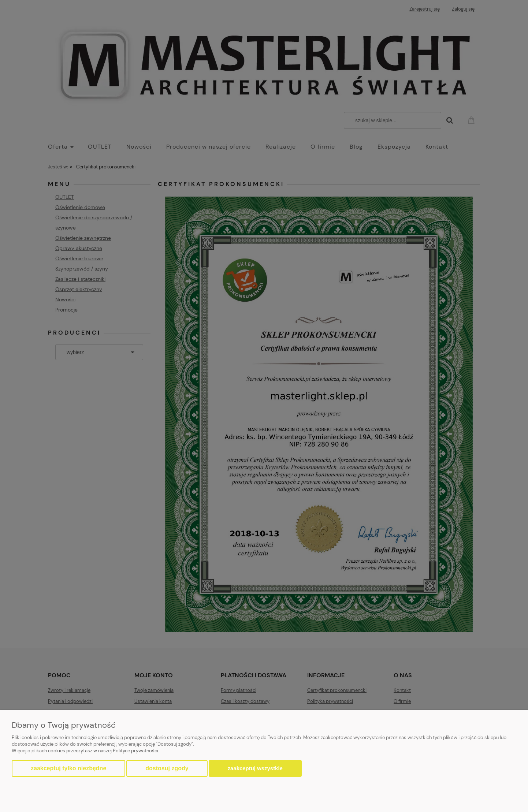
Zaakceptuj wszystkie (255, 768)
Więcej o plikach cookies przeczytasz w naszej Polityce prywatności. (85, 751)
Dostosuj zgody (167, 768)
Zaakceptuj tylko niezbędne (68, 768)
